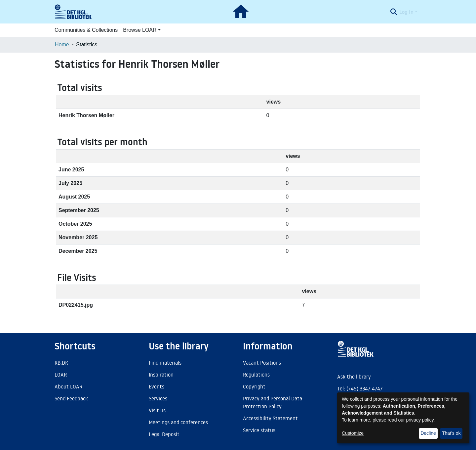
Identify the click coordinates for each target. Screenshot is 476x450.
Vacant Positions (262, 363)
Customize (353, 433)
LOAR (61, 375)
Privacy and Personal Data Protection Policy (273, 402)
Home (62, 45)
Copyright (254, 386)
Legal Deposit (164, 434)
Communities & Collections (86, 30)
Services (158, 398)
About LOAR (68, 386)
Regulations (256, 375)
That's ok (451, 433)
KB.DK (61, 363)
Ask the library (354, 377)
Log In (406, 12)
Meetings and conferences (178, 422)
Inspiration (161, 375)
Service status (259, 430)
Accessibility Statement (270, 418)
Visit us (157, 410)
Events (157, 386)
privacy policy (420, 420)
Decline (428, 433)
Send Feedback (71, 398)
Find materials (165, 363)
